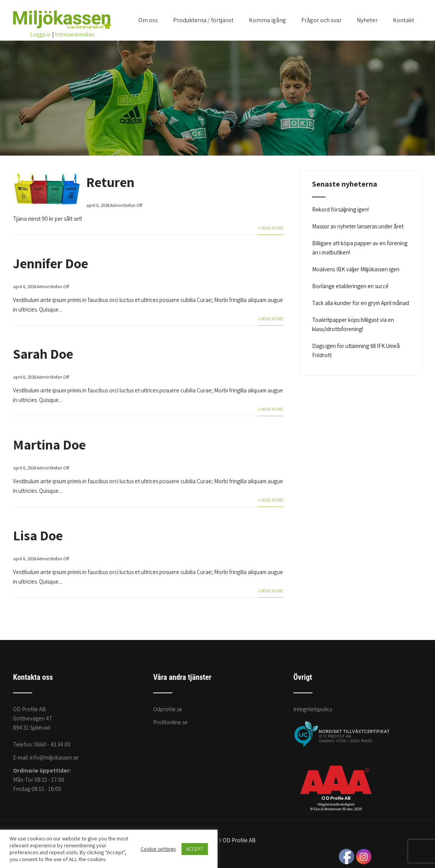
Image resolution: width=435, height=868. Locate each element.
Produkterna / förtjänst (203, 20)
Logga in (40, 34)
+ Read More (271, 228)
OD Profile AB (239, 840)
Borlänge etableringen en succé (350, 286)
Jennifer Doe (51, 263)
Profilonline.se (170, 722)
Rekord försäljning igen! (340, 209)
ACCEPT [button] (195, 849)
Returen (110, 182)
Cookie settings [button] (158, 849)
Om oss (148, 20)
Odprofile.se (168, 709)
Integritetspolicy (313, 709)
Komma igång (267, 20)
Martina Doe (49, 444)
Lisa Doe (38, 535)
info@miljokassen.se (54, 757)
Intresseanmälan (75, 34)
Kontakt (404, 20)
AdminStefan (123, 205)
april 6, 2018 (98, 205)
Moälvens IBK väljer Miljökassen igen (356, 269)
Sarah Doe (43, 354)
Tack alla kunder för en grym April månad (361, 303)
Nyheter (367, 20)
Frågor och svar (321, 20)
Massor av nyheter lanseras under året (358, 226)
